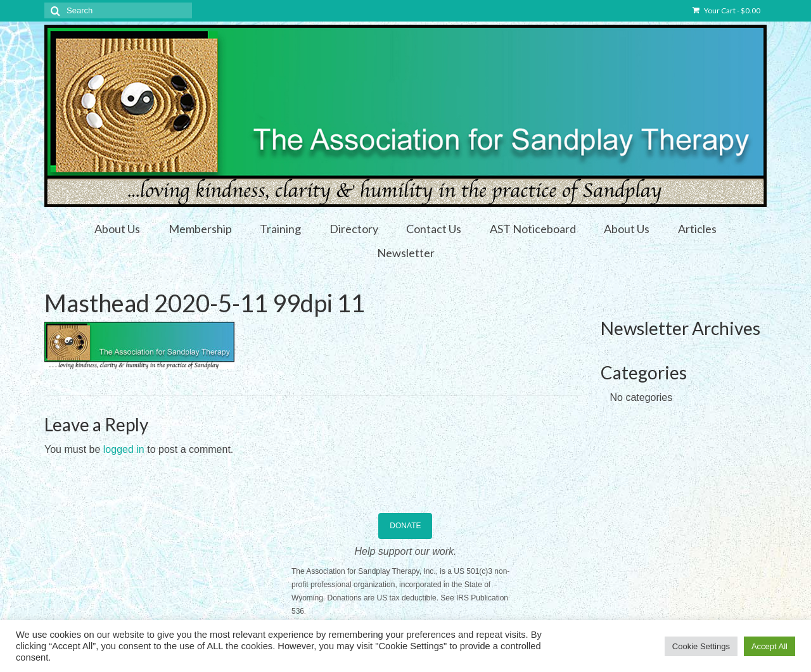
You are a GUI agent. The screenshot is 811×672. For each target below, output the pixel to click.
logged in (124, 449)
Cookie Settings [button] (701, 646)
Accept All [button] (769, 646)
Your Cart (726, 10)
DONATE (405, 526)
